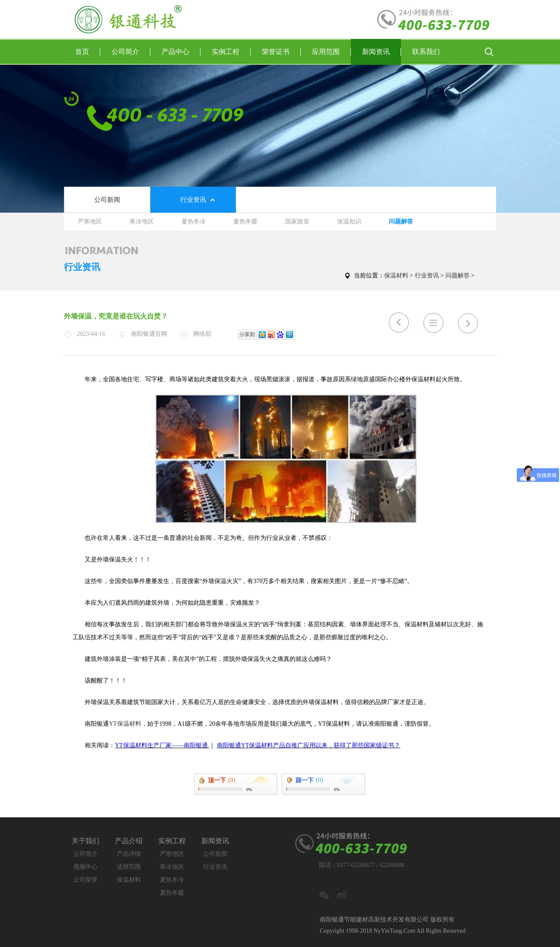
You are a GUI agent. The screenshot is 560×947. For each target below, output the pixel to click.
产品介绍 (129, 841)
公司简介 (131, 52)
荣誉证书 (281, 52)
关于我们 (86, 841)
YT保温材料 (125, 724)
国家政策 (297, 222)
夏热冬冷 (194, 222)
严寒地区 (90, 222)
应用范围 (331, 52)
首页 (88, 52)
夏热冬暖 (245, 222)
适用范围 (129, 867)
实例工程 (231, 52)
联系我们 (426, 52)
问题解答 (401, 222)
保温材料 (396, 276)
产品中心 (181, 52)
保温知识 (349, 222)
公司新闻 (107, 200)
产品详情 (129, 854)
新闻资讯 (382, 52)
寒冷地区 (142, 222)
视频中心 (86, 867)
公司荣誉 (86, 880)
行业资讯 (193, 200)
